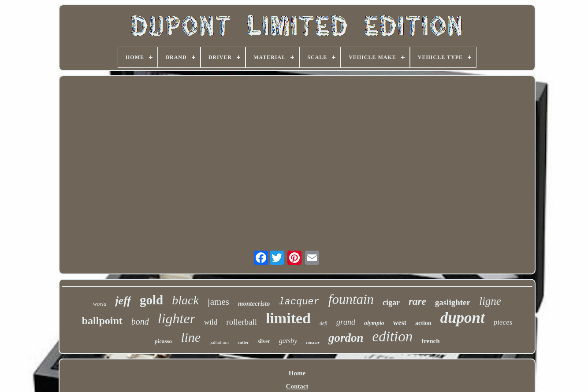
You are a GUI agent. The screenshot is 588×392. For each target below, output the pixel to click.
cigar (391, 303)
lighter (177, 318)
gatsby (288, 341)
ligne (490, 301)
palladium (219, 342)
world (100, 304)
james (218, 302)
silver (264, 341)
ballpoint (102, 321)
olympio (374, 323)
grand (346, 322)
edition (393, 337)
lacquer (299, 302)
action (423, 323)
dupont (463, 318)
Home (297, 373)
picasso (163, 341)
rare (417, 301)
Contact (297, 386)
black (185, 300)
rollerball (242, 322)
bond (140, 322)
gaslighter (453, 302)
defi (324, 323)
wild (211, 322)
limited (288, 318)
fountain (351, 299)
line (191, 337)
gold (151, 300)
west (400, 323)
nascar (313, 342)
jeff (123, 301)
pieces (503, 322)
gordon (346, 338)
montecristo (254, 303)
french (430, 341)
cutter (243, 342)
